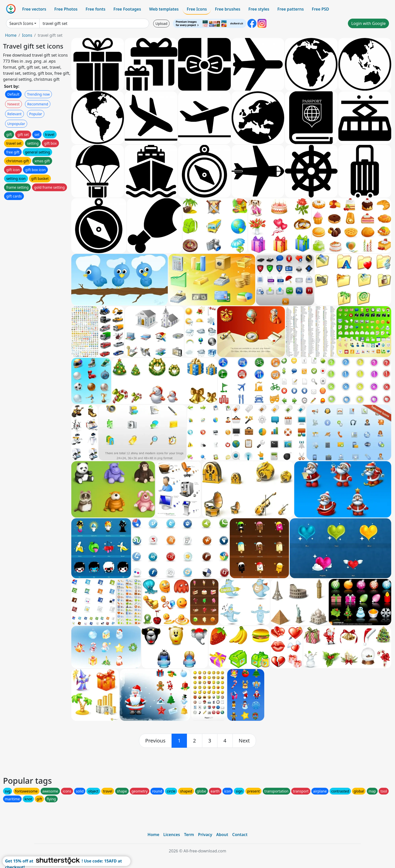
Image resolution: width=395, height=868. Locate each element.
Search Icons (21, 23)
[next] (244, 741)
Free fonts (96, 9)
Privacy (205, 835)
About (222, 835)
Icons (27, 35)
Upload (161, 24)
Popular (36, 114)
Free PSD (320, 9)
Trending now (38, 94)
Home (11, 35)
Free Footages (127, 9)
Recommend (38, 104)
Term (189, 835)
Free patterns (291, 9)
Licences (172, 835)
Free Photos (66, 9)
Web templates (164, 9)
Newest (13, 104)
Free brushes (228, 9)
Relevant (14, 114)
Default (13, 94)
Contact (240, 835)
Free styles (259, 9)
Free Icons (197, 9)
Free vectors (34, 9)
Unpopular (16, 124)
